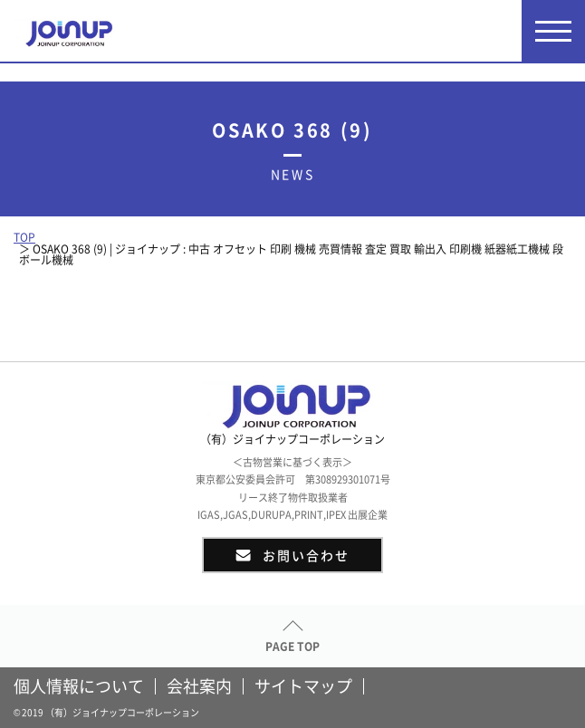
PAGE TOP (292, 647)
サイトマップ (303, 686)
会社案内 (199, 686)
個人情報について (79, 686)
